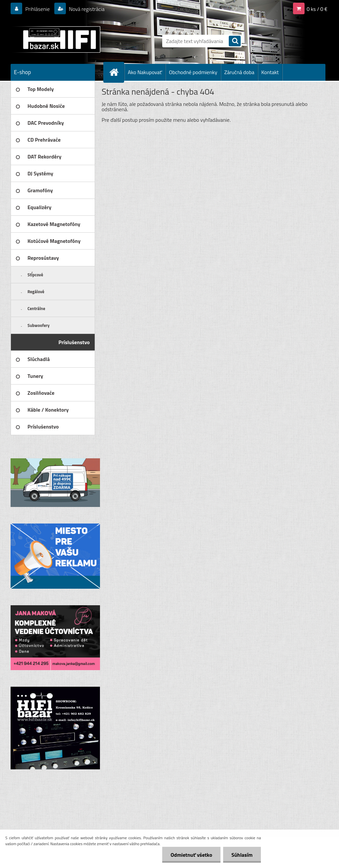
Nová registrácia (86, 9)
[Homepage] (117, 72)
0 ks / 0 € (317, 9)
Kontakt (270, 72)
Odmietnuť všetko (191, 855)
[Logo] (56, 39)
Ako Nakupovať (145, 72)
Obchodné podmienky (193, 72)
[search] (235, 42)
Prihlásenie (38, 9)
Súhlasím (242, 855)
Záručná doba (239, 72)
